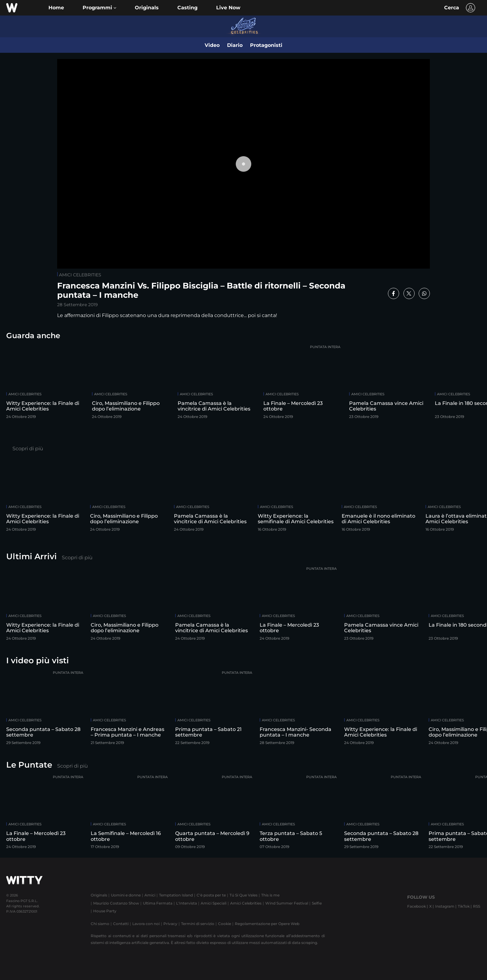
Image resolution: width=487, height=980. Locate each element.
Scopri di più (28, 449)
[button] (99, 8)
